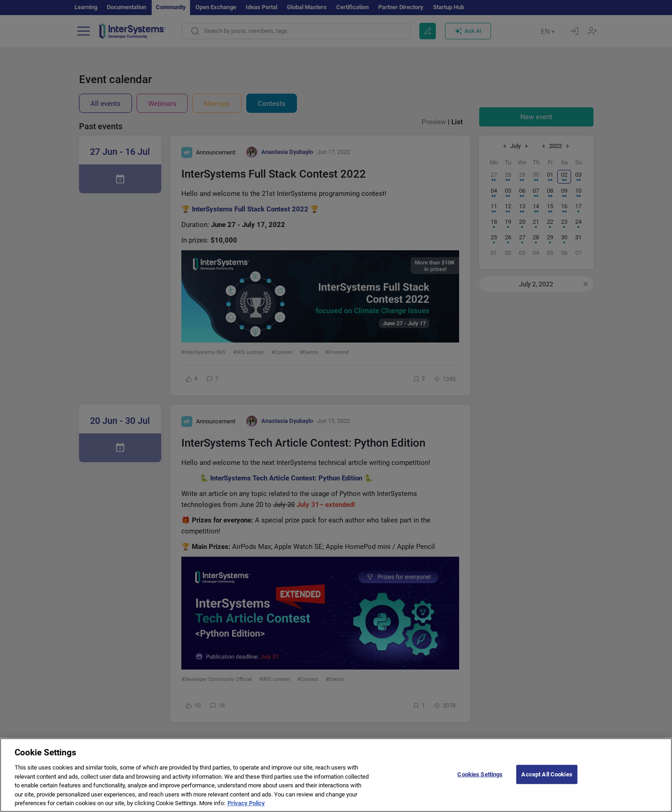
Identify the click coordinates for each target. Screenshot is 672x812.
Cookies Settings (480, 780)
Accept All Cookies (547, 780)
